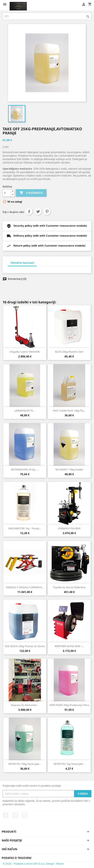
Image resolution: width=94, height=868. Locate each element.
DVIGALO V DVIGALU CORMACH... (25, 587)
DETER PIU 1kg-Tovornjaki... (69, 764)
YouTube (15, 815)
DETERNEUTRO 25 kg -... (25, 469)
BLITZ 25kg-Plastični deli (69, 352)
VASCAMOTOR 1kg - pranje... (25, 528)
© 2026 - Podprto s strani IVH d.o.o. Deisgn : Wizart (33, 864)
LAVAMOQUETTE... (25, 411)
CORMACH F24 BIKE (69, 528)
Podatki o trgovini (17, 858)
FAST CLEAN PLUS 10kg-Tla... (69, 411)
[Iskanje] (47, 16)
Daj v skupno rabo (29, 212)
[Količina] (7, 193)
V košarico (31, 193)
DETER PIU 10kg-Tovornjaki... (25, 764)
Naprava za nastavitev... (25, 705)
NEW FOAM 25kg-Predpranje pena (69, 705)
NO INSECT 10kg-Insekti (69, 469)
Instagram (25, 815)
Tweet (38, 212)
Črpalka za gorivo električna (69, 587)
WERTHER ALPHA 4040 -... (69, 646)
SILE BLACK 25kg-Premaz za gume (25, 646)
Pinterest (47, 212)
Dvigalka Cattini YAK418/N (25, 352)
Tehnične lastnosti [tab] (22, 263)
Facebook (6, 815)
